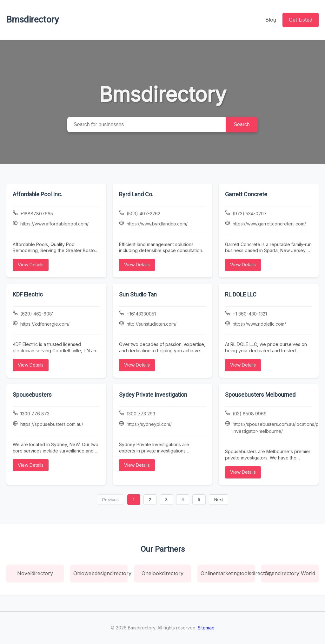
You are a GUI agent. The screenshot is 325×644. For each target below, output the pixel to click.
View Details (31, 265)
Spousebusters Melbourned (260, 395)
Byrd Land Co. (136, 194)
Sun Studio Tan (138, 294)
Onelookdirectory (162, 573)
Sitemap (206, 628)
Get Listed (301, 20)
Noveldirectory (35, 573)
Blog (271, 20)
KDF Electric (28, 294)
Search (242, 124)
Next (219, 500)
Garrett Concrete (246, 194)
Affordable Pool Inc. (37, 194)
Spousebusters (32, 395)
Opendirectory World (290, 573)
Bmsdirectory (33, 20)
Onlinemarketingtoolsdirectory (228, 573)
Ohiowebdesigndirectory (100, 573)
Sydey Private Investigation (153, 395)
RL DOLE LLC (241, 294)
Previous (110, 500)
